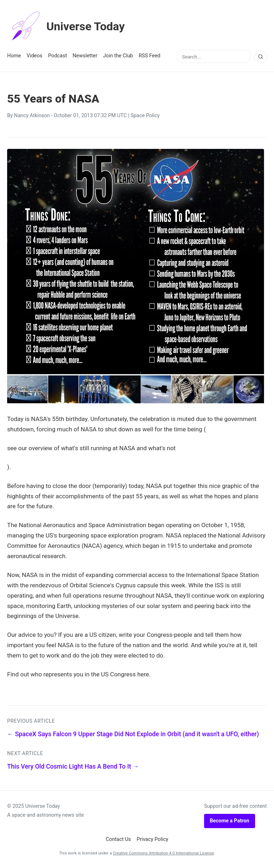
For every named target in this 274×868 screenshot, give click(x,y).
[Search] (260, 57)
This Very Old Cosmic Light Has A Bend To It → (73, 766)
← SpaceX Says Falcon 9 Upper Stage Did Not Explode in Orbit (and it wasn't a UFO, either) (133, 734)
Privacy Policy (153, 839)
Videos (35, 56)
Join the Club (118, 56)
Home (14, 56)
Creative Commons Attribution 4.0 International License (163, 853)
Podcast (58, 56)
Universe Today (66, 26)
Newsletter (85, 56)
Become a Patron (230, 821)
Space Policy (145, 116)
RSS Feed (150, 56)
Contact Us (118, 839)
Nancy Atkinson (32, 116)
